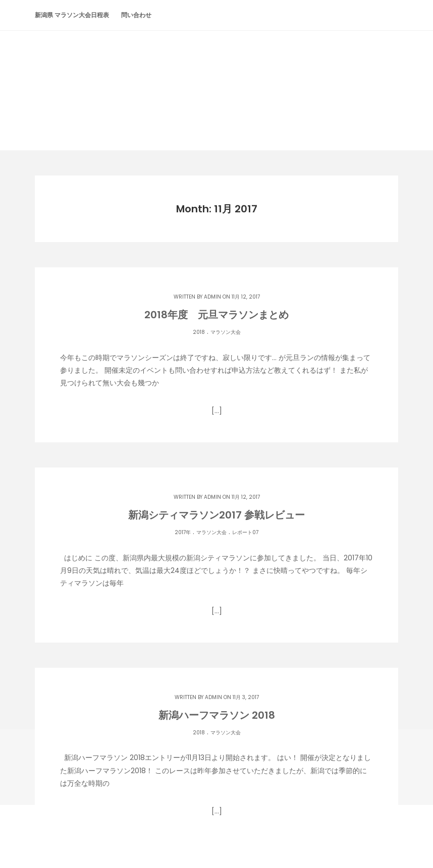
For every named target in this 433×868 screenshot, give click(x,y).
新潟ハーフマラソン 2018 (217, 715)
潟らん (216, 72)
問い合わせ (136, 15)
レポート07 (245, 532)
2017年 (183, 532)
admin (212, 297)
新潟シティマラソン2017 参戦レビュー (216, 515)
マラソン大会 (226, 332)
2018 (199, 332)
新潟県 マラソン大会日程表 (72, 15)
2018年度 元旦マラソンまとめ (216, 315)
